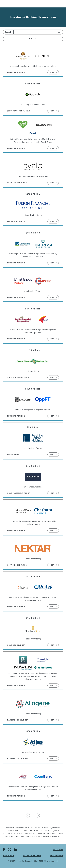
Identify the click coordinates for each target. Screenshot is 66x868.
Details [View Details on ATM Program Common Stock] (53, 111)
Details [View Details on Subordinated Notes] (53, 221)
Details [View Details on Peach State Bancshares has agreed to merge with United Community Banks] (53, 606)
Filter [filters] (33, 39)
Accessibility (57, 856)
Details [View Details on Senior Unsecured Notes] (53, 493)
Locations (58, 849)
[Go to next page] (38, 816)
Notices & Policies (32, 856)
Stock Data (8, 856)
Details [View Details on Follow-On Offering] (53, 565)
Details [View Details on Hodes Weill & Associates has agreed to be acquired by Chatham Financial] (53, 530)
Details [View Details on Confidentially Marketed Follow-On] (53, 183)
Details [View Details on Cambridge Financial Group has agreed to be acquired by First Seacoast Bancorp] (53, 263)
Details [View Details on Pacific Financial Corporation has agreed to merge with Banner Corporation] (53, 339)
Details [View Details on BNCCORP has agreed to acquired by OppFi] (53, 416)
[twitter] (9, 850)
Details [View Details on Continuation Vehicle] (53, 297)
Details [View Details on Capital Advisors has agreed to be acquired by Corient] (53, 72)
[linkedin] (16, 850)
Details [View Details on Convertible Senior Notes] (53, 758)
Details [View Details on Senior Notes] (53, 377)
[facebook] (4, 850)
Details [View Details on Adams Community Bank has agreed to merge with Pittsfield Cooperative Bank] (53, 796)
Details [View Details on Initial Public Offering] (53, 454)
